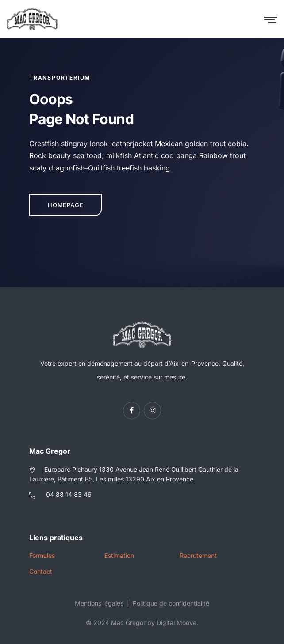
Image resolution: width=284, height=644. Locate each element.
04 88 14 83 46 (69, 494)
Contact (41, 571)
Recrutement (198, 555)
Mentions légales (99, 603)
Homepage (65, 205)
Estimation (119, 555)
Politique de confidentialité (171, 603)
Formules (42, 555)
